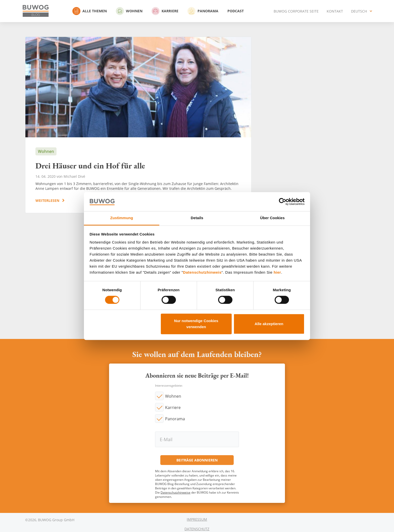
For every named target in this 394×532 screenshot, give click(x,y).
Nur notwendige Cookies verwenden (196, 324)
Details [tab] (197, 218)
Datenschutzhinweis (202, 272)
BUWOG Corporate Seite (296, 11)
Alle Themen (90, 11)
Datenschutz (197, 529)
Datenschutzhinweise (176, 492)
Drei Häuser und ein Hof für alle (138, 125)
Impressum (197, 519)
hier (277, 272)
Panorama (203, 11)
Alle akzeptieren (269, 324)
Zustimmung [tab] (122, 218)
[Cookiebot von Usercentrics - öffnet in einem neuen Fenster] (283, 202)
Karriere (165, 11)
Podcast (236, 11)
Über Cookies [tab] (272, 218)
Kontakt (335, 11)
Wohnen (129, 11)
